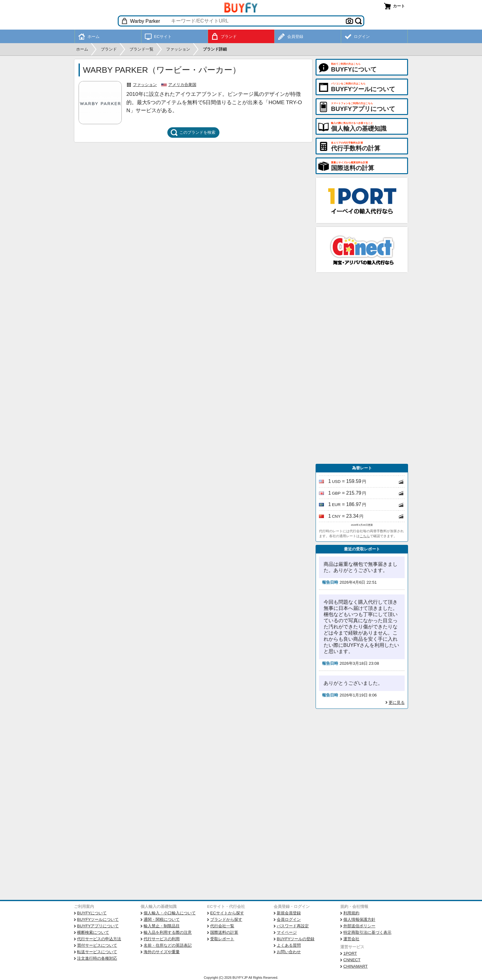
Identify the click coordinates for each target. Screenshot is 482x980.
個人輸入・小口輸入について (170, 913)
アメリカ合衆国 (182, 85)
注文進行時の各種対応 (97, 958)
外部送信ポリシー (359, 926)
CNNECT (352, 960)
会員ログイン (289, 919)
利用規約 (351, 913)
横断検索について (93, 932)
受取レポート (222, 939)
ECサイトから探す (227, 913)
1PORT (350, 953)
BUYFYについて (92, 913)
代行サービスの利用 (162, 939)
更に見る (397, 702)
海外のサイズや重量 (162, 952)
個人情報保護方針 (359, 919)
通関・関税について (162, 919)
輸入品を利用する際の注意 (168, 932)
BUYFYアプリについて (98, 926)
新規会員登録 (289, 913)
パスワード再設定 (293, 926)
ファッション (145, 85)
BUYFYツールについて (98, 919)
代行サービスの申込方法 (99, 939)
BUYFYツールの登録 (296, 939)
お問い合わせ (289, 952)
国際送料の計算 (224, 932)
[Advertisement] (362, 368)
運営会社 (351, 939)
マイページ (287, 932)
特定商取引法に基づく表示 (367, 932)
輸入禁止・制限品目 (162, 926)
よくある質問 (289, 945)
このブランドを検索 (193, 133)
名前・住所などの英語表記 (168, 945)
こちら (365, 536)
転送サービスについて (97, 952)
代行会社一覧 (222, 926)
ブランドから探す (226, 919)
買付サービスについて (97, 945)
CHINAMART (355, 966)
